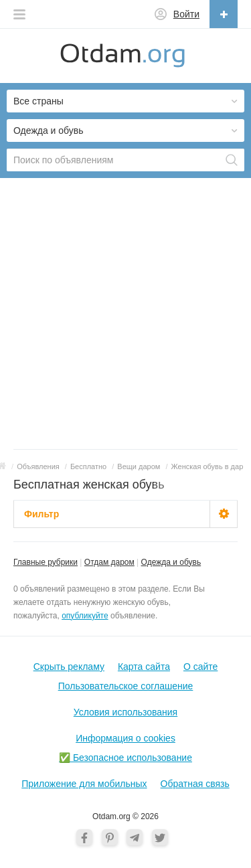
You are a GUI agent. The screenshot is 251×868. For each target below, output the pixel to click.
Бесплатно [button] (88, 466)
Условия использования (125, 712)
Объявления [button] (38, 466)
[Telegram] (135, 837)
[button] (19, 10)
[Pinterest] (110, 837)
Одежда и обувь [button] (49, 131)
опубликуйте (85, 616)
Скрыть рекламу (69, 667)
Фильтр (41, 514)
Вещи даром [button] (139, 466)
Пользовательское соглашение (126, 686)
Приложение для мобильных (84, 784)
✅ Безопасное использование (125, 758)
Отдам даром (109, 562)
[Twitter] (160, 837)
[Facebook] (84, 837)
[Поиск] (232, 160)
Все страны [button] (38, 101)
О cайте (200, 667)
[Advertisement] (125, 317)
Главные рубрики (46, 562)
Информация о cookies (125, 738)
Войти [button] (186, 14)
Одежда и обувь (171, 562)
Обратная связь (195, 784)
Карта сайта (144, 667)
